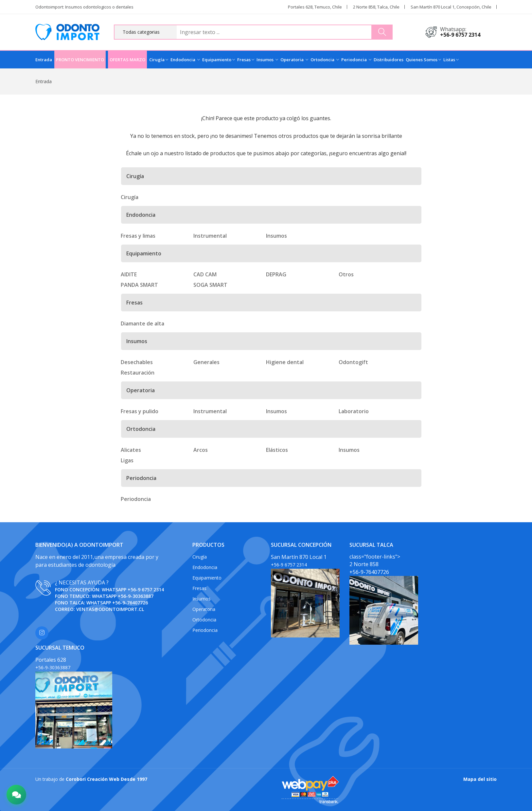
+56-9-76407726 (130, 603)
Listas (451, 60)
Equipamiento (219, 60)
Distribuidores (389, 60)
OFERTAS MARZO (127, 60)
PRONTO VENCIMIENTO (80, 60)
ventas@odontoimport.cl (110, 609)
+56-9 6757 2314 (460, 35)
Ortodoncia (325, 60)
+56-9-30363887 (136, 596)
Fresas (246, 60)
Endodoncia (185, 60)
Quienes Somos (423, 60)
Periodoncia (356, 60)
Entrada (44, 60)
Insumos (267, 60)
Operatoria (294, 60)
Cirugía (159, 60)
